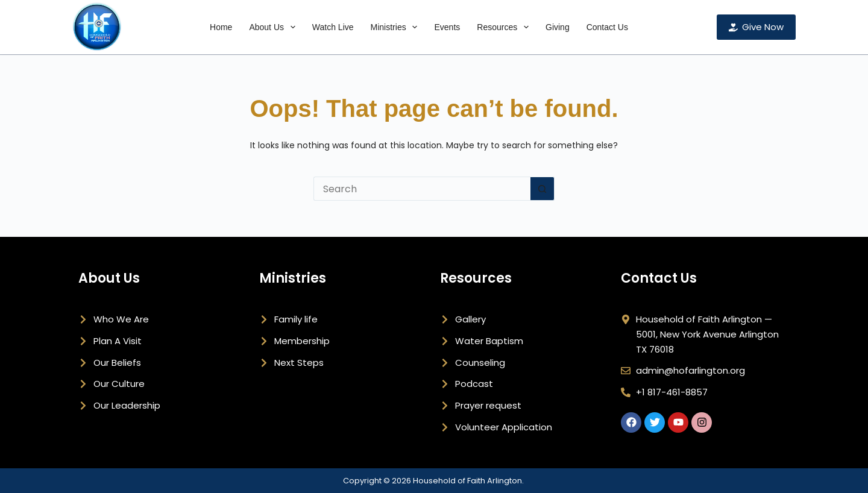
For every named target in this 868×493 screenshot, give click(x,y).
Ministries (397, 27)
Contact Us (607, 27)
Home (221, 27)
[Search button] (542, 189)
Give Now (756, 27)
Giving (558, 27)
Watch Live (333, 27)
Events (447, 27)
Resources (505, 27)
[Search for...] (422, 189)
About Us (274, 27)
